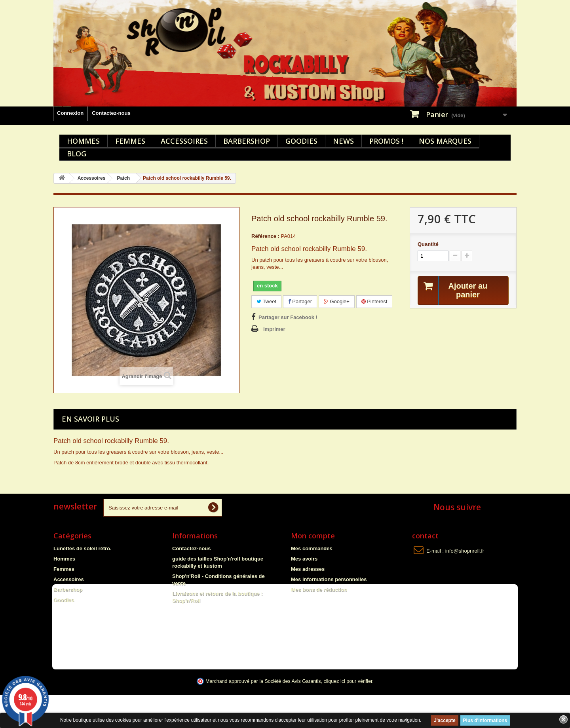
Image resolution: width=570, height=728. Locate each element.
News (343, 141)
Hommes (83, 141)
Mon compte (313, 536)
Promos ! (386, 141)
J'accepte (445, 720)
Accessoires (184, 141)
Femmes (130, 141)
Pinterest (374, 301)
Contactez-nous (111, 113)
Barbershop (247, 141)
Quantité (428, 244)
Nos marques (445, 141)
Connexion (70, 113)
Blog (77, 154)
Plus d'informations (485, 720)
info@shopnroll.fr (465, 551)
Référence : (265, 236)
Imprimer (274, 329)
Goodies (301, 141)
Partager (300, 301)
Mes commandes (312, 548)
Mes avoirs (304, 559)
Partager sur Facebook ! (288, 317)
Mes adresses (308, 569)
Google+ (337, 301)
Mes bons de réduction (319, 590)
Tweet (266, 301)
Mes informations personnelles (329, 579)
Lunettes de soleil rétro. (83, 548)
